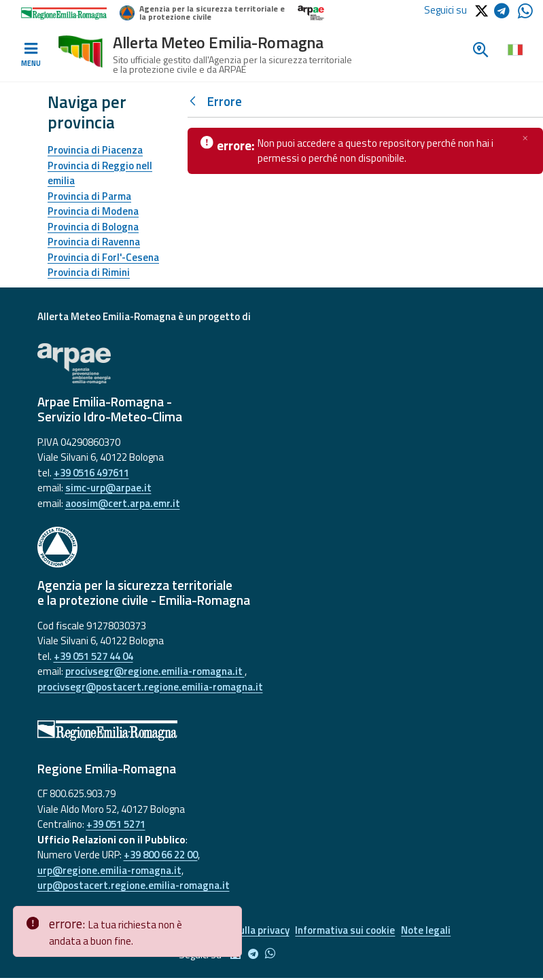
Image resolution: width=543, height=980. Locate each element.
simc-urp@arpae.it (108, 488)
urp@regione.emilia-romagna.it (109, 870)
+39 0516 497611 (91, 473)
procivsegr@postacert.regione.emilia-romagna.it (150, 687)
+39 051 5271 (116, 824)
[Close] (229, 917)
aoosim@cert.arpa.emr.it (123, 503)
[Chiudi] (525, 138)
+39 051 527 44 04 (93, 656)
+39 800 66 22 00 (161, 855)
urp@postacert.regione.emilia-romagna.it (134, 885)
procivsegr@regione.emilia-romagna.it (155, 671)
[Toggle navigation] (31, 55)
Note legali (433, 931)
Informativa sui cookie (348, 931)
